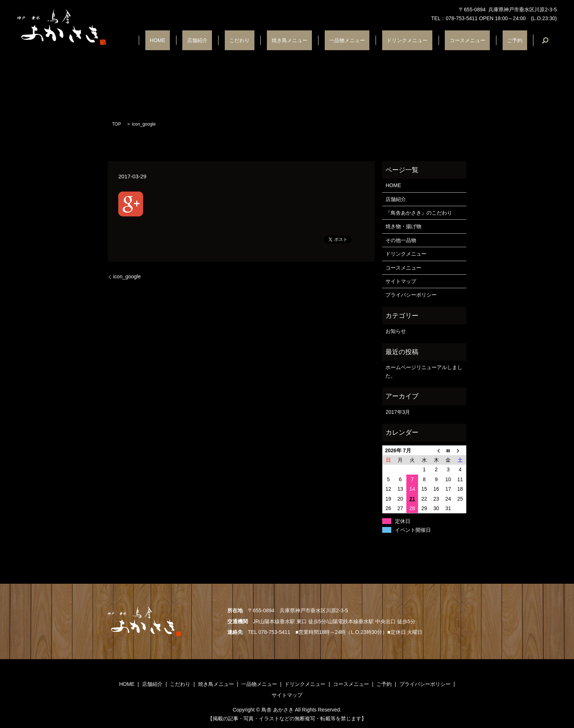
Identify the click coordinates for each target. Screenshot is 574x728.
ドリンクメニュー (430, 40)
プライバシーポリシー (411, 295)
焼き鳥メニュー (330, 40)
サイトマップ (401, 281)
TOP (116, 124)
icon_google (127, 276)
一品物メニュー (379, 40)
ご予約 (519, 40)
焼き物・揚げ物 (403, 226)
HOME (225, 40)
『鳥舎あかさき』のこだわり (419, 213)
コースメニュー (481, 40)
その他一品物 (401, 240)
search (545, 40)
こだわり (290, 40)
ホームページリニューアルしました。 (424, 371)
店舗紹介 (256, 40)
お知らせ (396, 331)
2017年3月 (398, 412)
